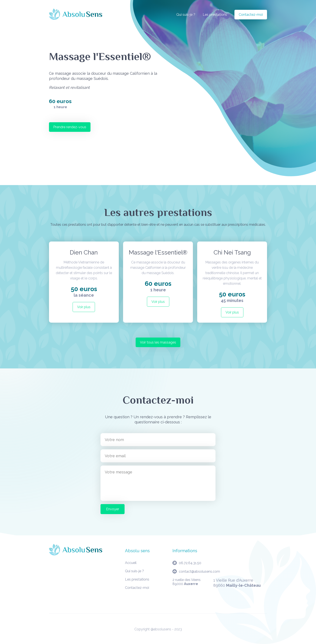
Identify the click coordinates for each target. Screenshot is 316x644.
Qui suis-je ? (186, 15)
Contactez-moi (251, 15)
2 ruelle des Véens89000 (187, 582)
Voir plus (84, 307)
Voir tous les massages (158, 342)
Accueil (131, 563)
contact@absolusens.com (199, 571)
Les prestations (215, 15)
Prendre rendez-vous (70, 127)
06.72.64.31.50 (190, 563)
